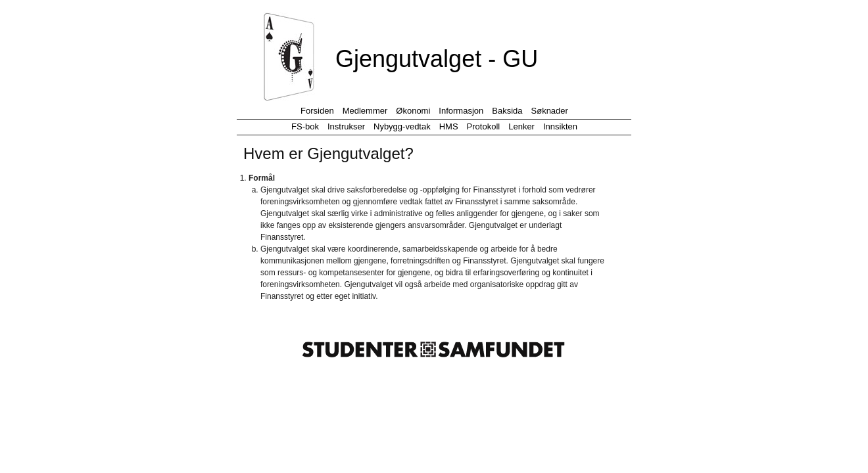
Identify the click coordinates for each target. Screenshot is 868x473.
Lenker (521, 126)
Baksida (507, 111)
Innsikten (560, 126)
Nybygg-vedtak (402, 126)
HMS (449, 126)
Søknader (550, 111)
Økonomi (413, 111)
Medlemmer (365, 111)
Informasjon (461, 111)
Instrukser (346, 126)
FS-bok (305, 126)
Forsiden (317, 111)
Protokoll (484, 126)
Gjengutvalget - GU (437, 59)
